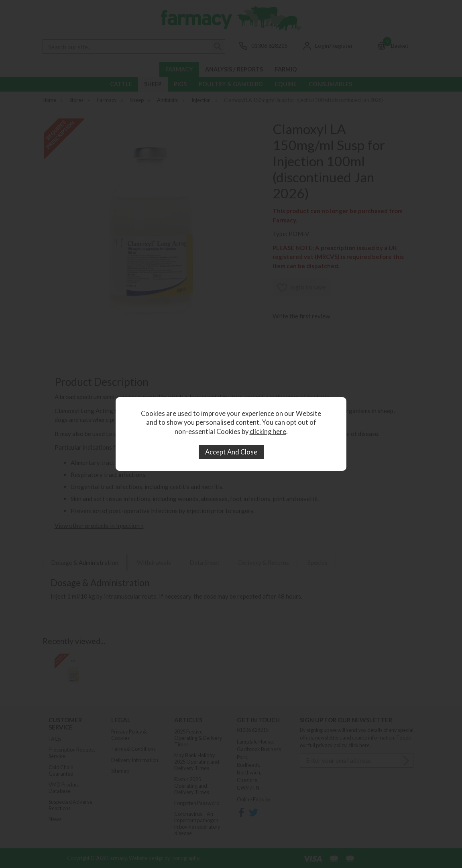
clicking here (268, 432)
